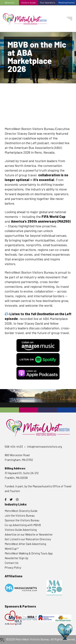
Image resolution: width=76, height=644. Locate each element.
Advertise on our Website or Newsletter (29, 534)
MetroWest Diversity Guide (21, 511)
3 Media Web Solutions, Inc (2, 640)
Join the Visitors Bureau (20, 516)
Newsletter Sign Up (16, 558)
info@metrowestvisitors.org (44, 447)
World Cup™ (12, 549)
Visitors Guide (28, 2)
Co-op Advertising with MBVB (23, 525)
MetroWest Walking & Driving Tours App (29, 553)
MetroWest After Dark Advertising (25, 544)
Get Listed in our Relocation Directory (28, 539)
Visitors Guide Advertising (21, 530)
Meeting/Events (67, 2)
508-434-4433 (14, 447)
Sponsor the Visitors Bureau (22, 520)
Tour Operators (47, 2)
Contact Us (12, 563)
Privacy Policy (13, 567)
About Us (9, 2)
